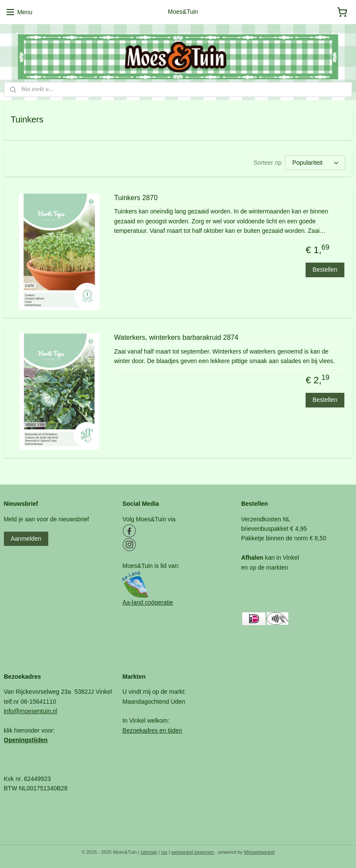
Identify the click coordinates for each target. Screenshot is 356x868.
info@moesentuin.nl (31, 711)
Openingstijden (26, 740)
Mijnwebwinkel (259, 852)
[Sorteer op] (315, 163)
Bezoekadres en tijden (152, 730)
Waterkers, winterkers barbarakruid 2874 (176, 337)
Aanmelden (26, 539)
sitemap (149, 852)
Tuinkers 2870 (136, 198)
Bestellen (325, 269)
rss (164, 852)
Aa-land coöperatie (148, 602)
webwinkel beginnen (192, 852)
